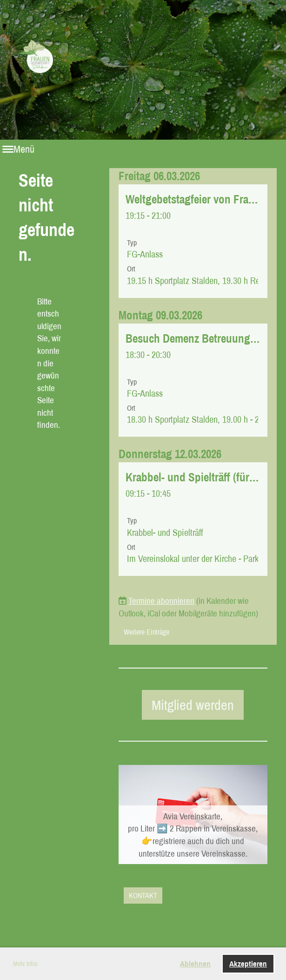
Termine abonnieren (161, 601)
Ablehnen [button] (195, 963)
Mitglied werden (193, 705)
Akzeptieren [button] (248, 963)
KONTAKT (143, 895)
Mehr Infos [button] (25, 964)
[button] (193, 241)
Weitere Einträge (146, 632)
